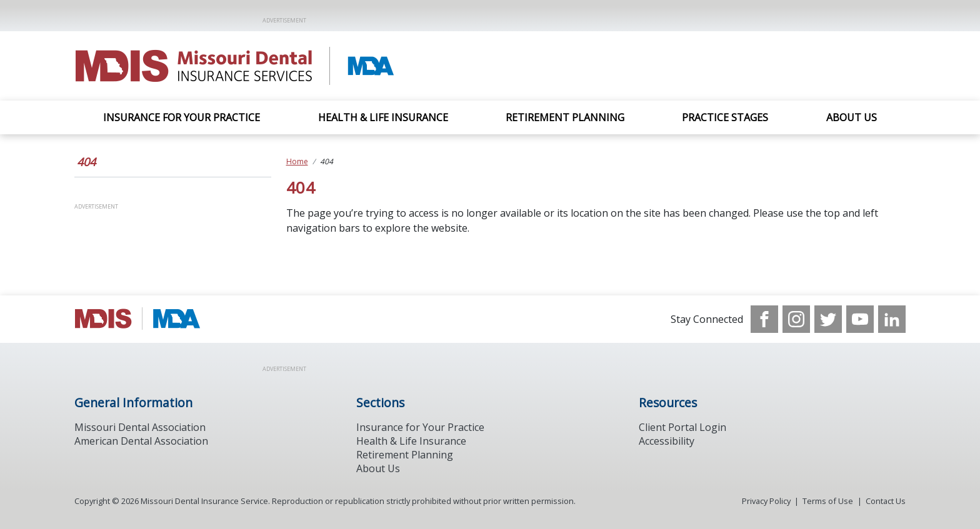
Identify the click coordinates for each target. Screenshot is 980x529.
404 (86, 162)
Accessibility (667, 441)
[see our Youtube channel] (860, 319)
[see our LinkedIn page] (892, 319)
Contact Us (886, 501)
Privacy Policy (766, 501)
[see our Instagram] (796, 319)
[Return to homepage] (236, 66)
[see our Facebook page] (764, 319)
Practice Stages (725, 117)
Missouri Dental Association (140, 427)
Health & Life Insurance (383, 117)
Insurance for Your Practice (420, 427)
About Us (852, 117)
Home (297, 161)
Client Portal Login (682, 427)
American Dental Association (141, 441)
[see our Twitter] (828, 319)
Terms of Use (828, 501)
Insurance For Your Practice (182, 117)
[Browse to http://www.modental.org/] (138, 319)
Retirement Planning (565, 117)
